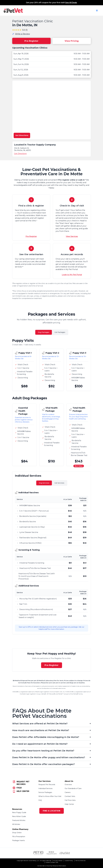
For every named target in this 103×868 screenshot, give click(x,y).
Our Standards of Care (73, 788)
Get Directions (22, 135)
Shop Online (17, 833)
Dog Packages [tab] (44, 332)
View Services (72, 236)
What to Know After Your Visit (50, 796)
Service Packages (45, 792)
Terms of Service (80, 861)
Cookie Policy (69, 861)
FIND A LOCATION (52, 811)
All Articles (16, 824)
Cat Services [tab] (59, 483)
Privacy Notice (58, 861)
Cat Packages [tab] (60, 332)
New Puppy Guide (19, 812)
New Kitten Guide (19, 816)
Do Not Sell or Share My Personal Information (52, 866)
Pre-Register (31, 41)
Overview (68, 785)
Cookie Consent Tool (52, 862)
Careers (68, 792)
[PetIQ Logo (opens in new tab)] (38, 853)
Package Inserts (18, 840)
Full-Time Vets (70, 800)
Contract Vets (70, 796)
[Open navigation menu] (97, 10)
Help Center (69, 804)
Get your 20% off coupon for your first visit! (51, 3)
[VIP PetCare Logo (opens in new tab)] (52, 853)
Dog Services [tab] (44, 483)
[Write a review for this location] (21, 34)
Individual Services (45, 788)
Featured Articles (19, 820)
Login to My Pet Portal (72, 275)
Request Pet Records (47, 785)
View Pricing (72, 41)
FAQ (40, 800)
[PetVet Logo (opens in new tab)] (65, 853)
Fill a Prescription (19, 837)
